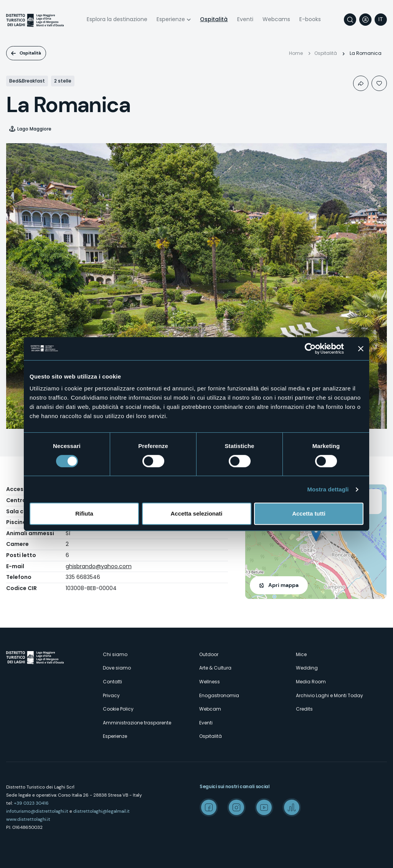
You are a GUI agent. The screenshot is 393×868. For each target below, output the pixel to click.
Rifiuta (84, 513)
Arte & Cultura (215, 668)
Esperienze (171, 19)
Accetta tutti (309, 513)
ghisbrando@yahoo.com (99, 566)
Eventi (245, 19)
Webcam (210, 709)
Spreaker (292, 807)
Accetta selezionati (196, 513)
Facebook (209, 807)
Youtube (264, 807)
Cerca (350, 20)
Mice (301, 654)
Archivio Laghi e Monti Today (329, 695)
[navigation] (381, 20)
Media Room (311, 682)
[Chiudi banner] (361, 349)
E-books (310, 19)
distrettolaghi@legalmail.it (102, 811)
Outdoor (209, 654)
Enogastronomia (219, 695)
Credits (304, 709)
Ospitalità (214, 19)
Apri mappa (283, 585)
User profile (365, 20)
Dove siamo (117, 668)
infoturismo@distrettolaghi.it (37, 811)
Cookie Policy (118, 709)
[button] (316, 534)
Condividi (361, 83)
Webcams (276, 19)
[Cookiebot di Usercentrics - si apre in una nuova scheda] (310, 349)
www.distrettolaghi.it (28, 819)
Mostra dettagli (328, 489)
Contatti (112, 682)
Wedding (307, 668)
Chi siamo (115, 654)
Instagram (236, 807)
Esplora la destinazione (117, 19)
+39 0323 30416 (31, 803)
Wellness (210, 682)
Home (296, 53)
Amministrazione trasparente (137, 723)
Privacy (111, 695)
